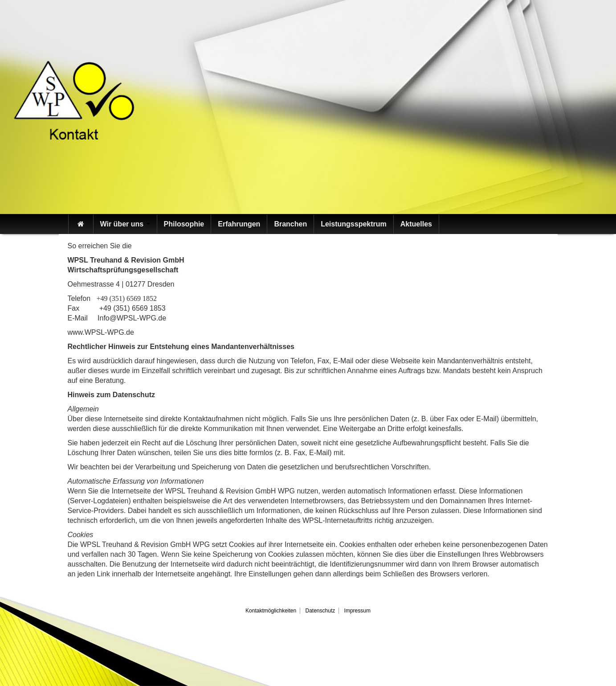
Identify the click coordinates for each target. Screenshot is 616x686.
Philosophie (184, 224)
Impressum (357, 611)
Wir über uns (125, 224)
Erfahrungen (239, 224)
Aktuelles (416, 224)
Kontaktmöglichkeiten (271, 611)
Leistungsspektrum (354, 224)
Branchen (290, 224)
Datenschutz (320, 611)
